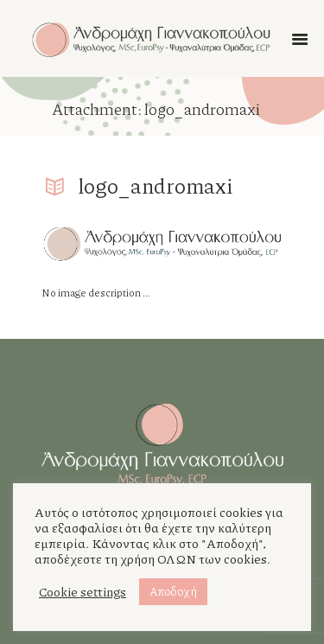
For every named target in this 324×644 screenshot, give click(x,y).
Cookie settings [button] (83, 592)
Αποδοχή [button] (173, 591)
